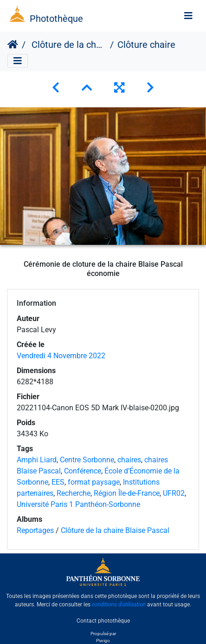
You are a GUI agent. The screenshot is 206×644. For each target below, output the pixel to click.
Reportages (35, 530)
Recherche (74, 493)
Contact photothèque (103, 620)
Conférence (83, 471)
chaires (129, 460)
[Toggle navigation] (188, 16)
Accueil (13, 45)
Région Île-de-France (127, 493)
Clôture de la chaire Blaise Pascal (68, 45)
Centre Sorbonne (87, 460)
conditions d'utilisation (119, 605)
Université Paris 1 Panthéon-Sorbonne (78, 504)
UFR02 (174, 493)
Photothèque (56, 19)
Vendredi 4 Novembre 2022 (61, 356)
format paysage (94, 482)
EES (58, 482)
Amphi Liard (37, 460)
